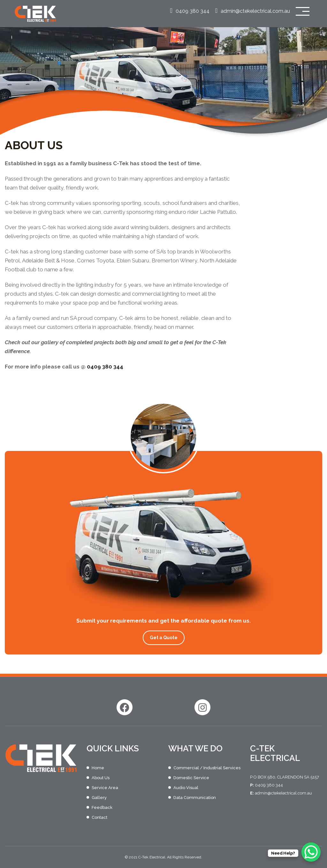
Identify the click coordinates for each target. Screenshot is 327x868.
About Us (101, 778)
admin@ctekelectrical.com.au (253, 11)
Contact (99, 817)
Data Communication (195, 798)
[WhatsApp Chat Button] (311, 852)
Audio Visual (186, 788)
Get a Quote (164, 638)
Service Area (105, 788)
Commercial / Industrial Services (207, 768)
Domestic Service (191, 778)
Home (98, 768)
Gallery (99, 798)
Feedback (102, 807)
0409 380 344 (190, 11)
